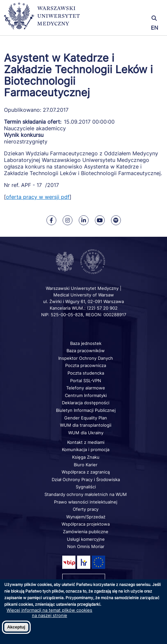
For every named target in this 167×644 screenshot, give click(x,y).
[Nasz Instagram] (68, 220)
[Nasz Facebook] (51, 220)
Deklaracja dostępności (86, 403)
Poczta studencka (86, 373)
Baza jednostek (86, 343)
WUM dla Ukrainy (86, 433)
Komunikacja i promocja (86, 449)
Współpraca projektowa (86, 524)
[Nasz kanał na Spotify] (116, 220)
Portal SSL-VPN (86, 381)
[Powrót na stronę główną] (42, 19)
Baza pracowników (86, 351)
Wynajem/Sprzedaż (86, 517)
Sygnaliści (86, 487)
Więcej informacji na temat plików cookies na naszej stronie (49, 613)
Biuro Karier (86, 465)
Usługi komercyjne (86, 539)
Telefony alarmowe (86, 388)
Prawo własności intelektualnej (86, 502)
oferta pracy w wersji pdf (38, 197)
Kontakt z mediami (86, 442)
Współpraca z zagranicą (86, 472)
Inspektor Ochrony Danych (86, 358)
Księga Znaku (86, 457)
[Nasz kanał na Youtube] (100, 220)
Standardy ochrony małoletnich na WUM (86, 494)
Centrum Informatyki (86, 395)
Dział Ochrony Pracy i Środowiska (86, 479)
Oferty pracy (86, 509)
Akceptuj (16, 627)
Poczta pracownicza (86, 365)
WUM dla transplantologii (86, 425)
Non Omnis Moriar (86, 546)
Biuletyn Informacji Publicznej (86, 410)
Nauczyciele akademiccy (35, 128)
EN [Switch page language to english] (154, 28)
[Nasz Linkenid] (84, 220)
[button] (137, 9)
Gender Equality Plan (86, 418)
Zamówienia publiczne (86, 532)
